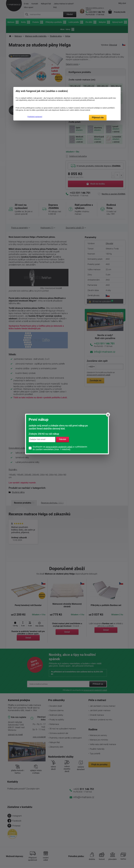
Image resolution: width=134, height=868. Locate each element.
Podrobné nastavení (35, 117)
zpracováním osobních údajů (59, 447)
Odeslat (62, 439)
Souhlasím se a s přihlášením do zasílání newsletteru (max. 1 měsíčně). (60, 448)
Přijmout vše (98, 118)
